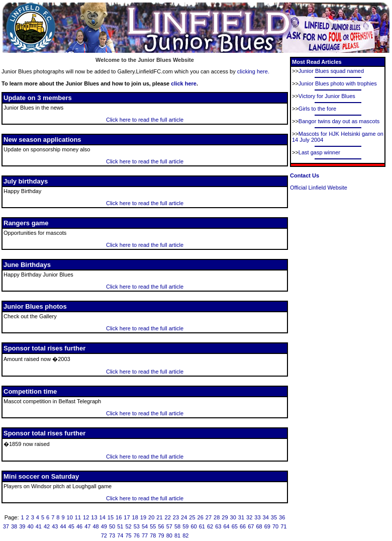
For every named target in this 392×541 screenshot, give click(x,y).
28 (217, 517)
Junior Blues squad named (331, 71)
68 (259, 526)
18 (135, 517)
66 (243, 526)
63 (218, 526)
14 (103, 517)
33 (257, 517)
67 (251, 526)
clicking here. (253, 71)
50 (112, 526)
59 (185, 526)
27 (209, 517)
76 (137, 535)
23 (176, 517)
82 (185, 535)
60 (193, 526)
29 (225, 517)
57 (169, 526)
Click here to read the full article (145, 120)
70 (275, 526)
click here (184, 83)
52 (128, 526)
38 (14, 526)
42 (47, 526)
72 (104, 535)
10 (70, 517)
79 (161, 535)
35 (274, 517)
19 (143, 517)
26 (201, 517)
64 (226, 526)
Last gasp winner (319, 152)
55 (153, 526)
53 (137, 526)
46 (79, 526)
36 (282, 517)
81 (177, 535)
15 (111, 517)
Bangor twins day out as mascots (339, 121)
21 (159, 517)
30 (233, 517)
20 (151, 517)
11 (78, 517)
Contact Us (305, 175)
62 (210, 526)
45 (71, 526)
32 (249, 517)
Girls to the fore (317, 109)
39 (22, 526)
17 (127, 517)
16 (119, 517)
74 (120, 535)
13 (94, 517)
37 (6, 526)
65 (235, 526)
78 (153, 535)
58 (177, 526)
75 (128, 535)
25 (192, 517)
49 (104, 526)
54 (145, 526)
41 (39, 526)
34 (266, 517)
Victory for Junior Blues (327, 96)
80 (169, 535)
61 (202, 526)
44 (63, 526)
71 (283, 526)
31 (241, 517)
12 (86, 517)
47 (87, 526)
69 (267, 526)
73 (112, 535)
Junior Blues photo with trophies (338, 83)
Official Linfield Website (319, 188)
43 (55, 526)
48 (95, 526)
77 (145, 535)
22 (168, 517)
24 (184, 517)
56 (161, 526)
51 (120, 526)
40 (30, 526)
